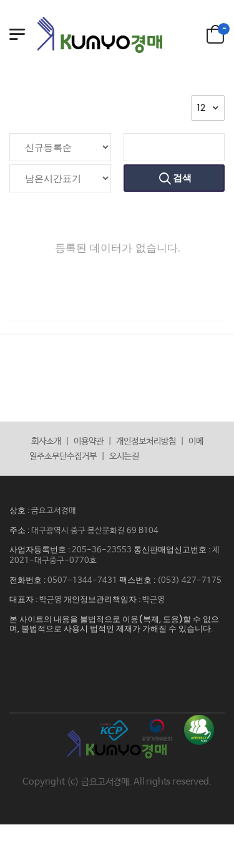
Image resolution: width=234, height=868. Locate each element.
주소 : (20, 530)
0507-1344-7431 (82, 581)
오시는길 (124, 456)
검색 (181, 178)
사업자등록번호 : (41, 550)
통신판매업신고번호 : (173, 550)
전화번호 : (28, 580)
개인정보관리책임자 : (103, 599)
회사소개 (46, 441)
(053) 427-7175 (189, 581)
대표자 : (24, 599)
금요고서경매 (54, 511)
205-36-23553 (102, 550)
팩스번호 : (138, 580)
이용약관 (89, 441)
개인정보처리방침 (146, 441)
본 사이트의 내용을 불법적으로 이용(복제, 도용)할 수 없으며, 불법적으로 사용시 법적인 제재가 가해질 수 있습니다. (114, 624)
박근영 (51, 600)
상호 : (20, 510)
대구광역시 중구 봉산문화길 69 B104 (95, 531)
